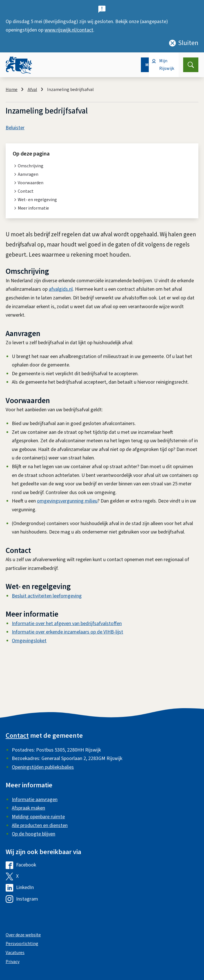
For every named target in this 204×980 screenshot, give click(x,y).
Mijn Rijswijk (167, 65)
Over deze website (23, 935)
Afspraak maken (28, 808)
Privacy (13, 962)
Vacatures (15, 953)
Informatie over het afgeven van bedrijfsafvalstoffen (67, 624)
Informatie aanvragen (35, 800)
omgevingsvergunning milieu (67, 501)
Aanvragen (28, 174)
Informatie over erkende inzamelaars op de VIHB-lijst (67, 632)
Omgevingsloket (29, 641)
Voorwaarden (31, 183)
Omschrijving (31, 166)
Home (12, 90)
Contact (26, 191)
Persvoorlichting (22, 944)
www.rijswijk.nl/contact (69, 30)
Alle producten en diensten (40, 825)
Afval (32, 90)
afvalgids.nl (61, 289)
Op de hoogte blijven (34, 834)
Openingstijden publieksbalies (43, 767)
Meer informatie (33, 208)
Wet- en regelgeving (37, 200)
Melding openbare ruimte (38, 817)
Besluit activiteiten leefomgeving (47, 596)
